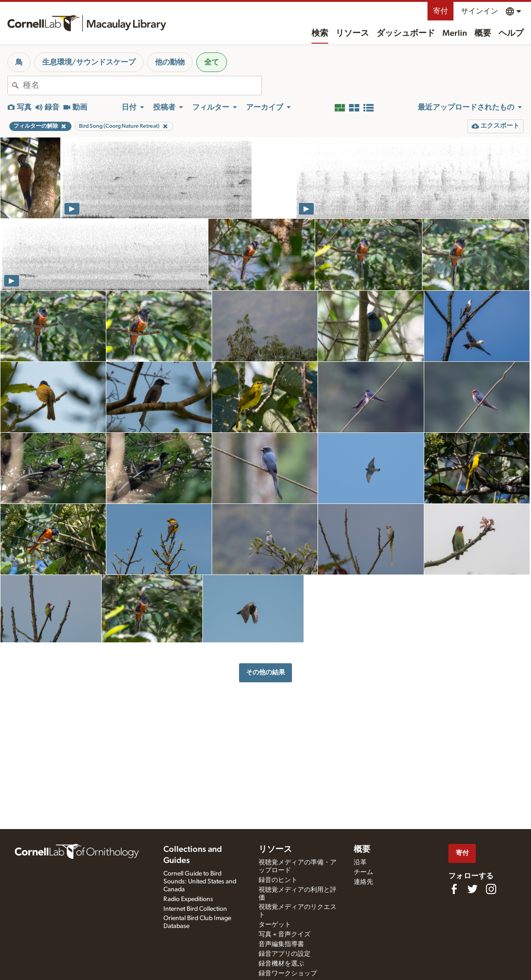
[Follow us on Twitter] (473, 889)
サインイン (479, 11)
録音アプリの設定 (285, 954)
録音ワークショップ (288, 973)
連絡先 (363, 882)
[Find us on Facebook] (454, 889)
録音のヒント (278, 880)
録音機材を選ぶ (281, 964)
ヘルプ (511, 33)
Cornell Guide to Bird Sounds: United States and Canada (200, 882)
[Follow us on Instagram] (491, 889)
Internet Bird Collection (195, 909)
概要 (483, 33)
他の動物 (170, 62)
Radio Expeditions (188, 899)
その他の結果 (265, 672)
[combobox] (142, 85)
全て (212, 62)
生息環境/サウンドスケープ (89, 62)
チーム (363, 872)
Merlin (455, 33)
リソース (352, 33)
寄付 (440, 11)
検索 (320, 33)
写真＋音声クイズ (285, 934)
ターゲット (275, 925)
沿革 (360, 862)
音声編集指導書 (281, 944)
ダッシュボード (406, 33)
